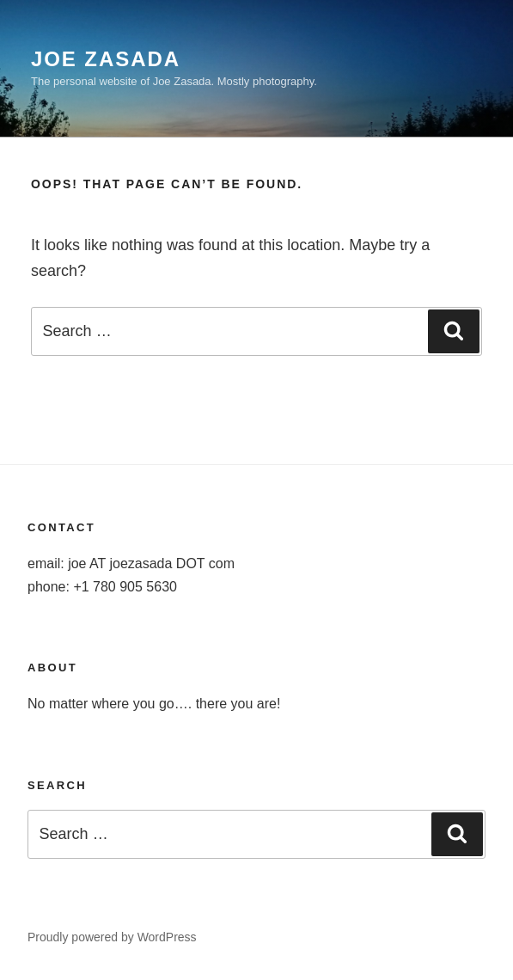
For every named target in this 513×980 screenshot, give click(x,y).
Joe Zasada (106, 59)
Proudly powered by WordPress (112, 937)
